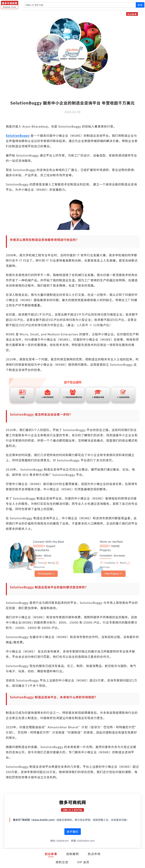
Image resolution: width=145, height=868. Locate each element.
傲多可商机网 (72, 802)
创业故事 (51, 854)
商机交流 (62, 862)
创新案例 (72, 854)
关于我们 (73, 832)
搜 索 (140, 5)
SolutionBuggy (18, 136)
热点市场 (94, 854)
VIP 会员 (83, 862)
